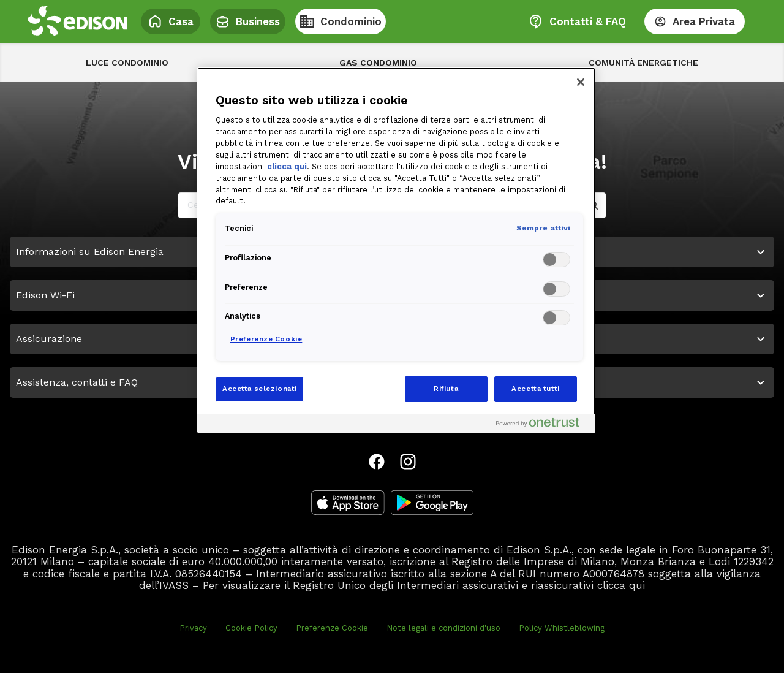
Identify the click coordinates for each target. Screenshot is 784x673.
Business (247, 21)
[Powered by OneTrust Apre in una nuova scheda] (543, 425)
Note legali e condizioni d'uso (443, 628)
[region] (396, 250)
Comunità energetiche (643, 63)
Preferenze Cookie (332, 628)
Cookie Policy (251, 628)
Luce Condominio (127, 63)
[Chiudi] (581, 82)
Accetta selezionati (260, 389)
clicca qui (621, 585)
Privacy (193, 628)
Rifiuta (446, 389)
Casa (171, 21)
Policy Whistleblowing (562, 628)
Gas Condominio (378, 63)
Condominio (341, 21)
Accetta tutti (535, 389)
